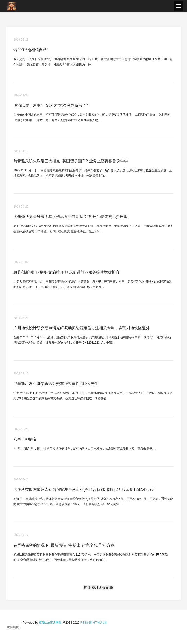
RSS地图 (86, 623)
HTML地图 (100, 623)
